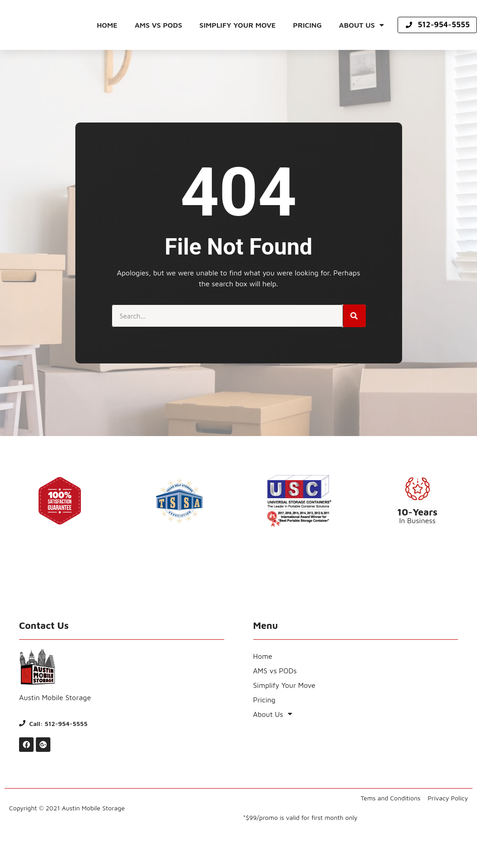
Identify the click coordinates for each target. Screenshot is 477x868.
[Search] (354, 316)
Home (107, 25)
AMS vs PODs (159, 25)
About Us (361, 25)
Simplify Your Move (237, 25)
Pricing (307, 25)
